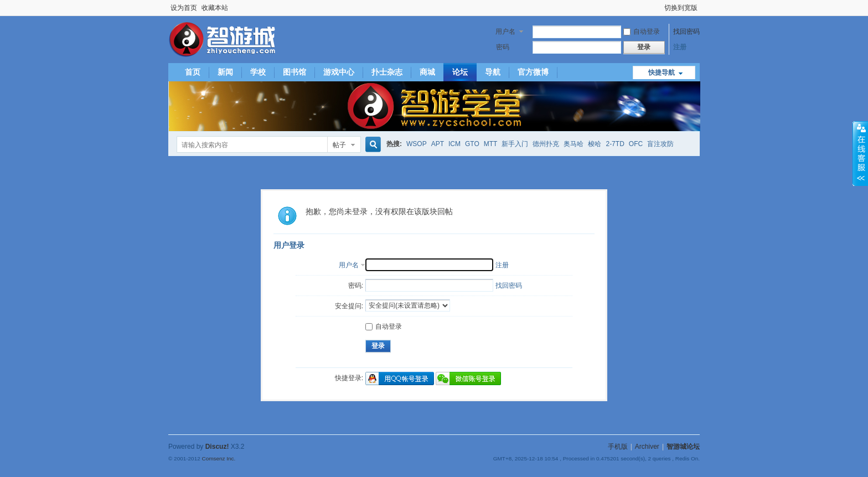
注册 (680, 47)
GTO (472, 144)
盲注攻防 (660, 144)
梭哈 (595, 144)
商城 (427, 72)
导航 (493, 72)
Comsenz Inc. (218, 458)
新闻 (225, 72)
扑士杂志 (387, 72)
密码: (356, 286)
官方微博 (533, 72)
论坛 (460, 72)
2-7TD (615, 144)
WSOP (417, 144)
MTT (491, 144)
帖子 (339, 145)
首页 (193, 72)
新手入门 (515, 144)
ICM (454, 144)
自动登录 (642, 32)
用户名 (505, 32)
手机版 (618, 447)
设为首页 (184, 8)
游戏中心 (339, 72)
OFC (636, 144)
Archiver (647, 447)
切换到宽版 (681, 8)
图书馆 (294, 72)
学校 (258, 72)
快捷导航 (662, 72)
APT (438, 144)
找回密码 (686, 32)
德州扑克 (546, 144)
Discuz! (217, 447)
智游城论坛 (683, 447)
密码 (503, 47)
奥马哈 (573, 144)
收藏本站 (215, 8)
